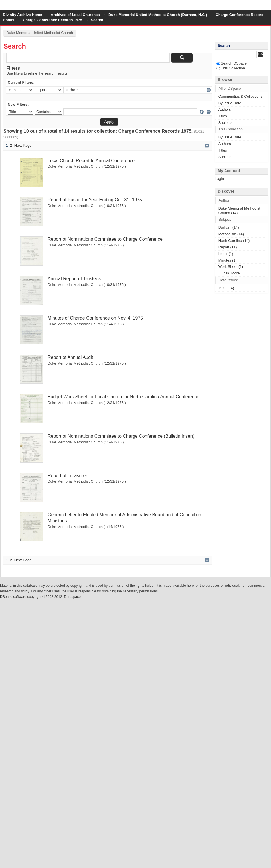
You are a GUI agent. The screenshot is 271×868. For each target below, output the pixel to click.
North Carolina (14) (234, 241)
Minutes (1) (227, 260)
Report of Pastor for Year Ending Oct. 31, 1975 (95, 200)
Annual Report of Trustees (74, 279)
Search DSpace (231, 63)
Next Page (23, 145)
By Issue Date (230, 103)
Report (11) (228, 247)
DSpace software (13, 597)
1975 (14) (226, 288)
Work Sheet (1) (231, 267)
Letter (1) (226, 254)
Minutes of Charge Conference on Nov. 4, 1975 (95, 318)
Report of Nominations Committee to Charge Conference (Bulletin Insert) (121, 436)
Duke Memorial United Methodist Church (40, 33)
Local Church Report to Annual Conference (91, 161)
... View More (229, 273)
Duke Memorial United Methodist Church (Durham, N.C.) (158, 15)
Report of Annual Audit (70, 357)
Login (266, 7)
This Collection (231, 68)
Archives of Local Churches (75, 15)
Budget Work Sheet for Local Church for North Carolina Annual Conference (124, 397)
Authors (225, 109)
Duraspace (72, 597)
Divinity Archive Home (23, 15)
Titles (223, 116)
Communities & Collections (240, 96)
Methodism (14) (231, 234)
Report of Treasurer (67, 476)
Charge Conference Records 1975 (52, 20)
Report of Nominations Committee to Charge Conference (105, 239)
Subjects (225, 123)
